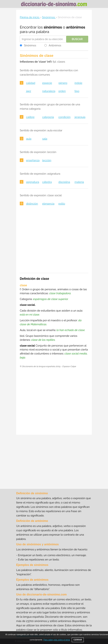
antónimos (76, 27)
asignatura (33, 182)
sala (45, 139)
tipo (77, 91)
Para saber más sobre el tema (57, 640)
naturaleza (49, 91)
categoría (48, 117)
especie (47, 83)
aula (29, 139)
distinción (32, 204)
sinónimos (53, 27)
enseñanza (33, 160)
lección (47, 160)
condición (65, 117)
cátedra (47, 182)
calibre (30, 117)
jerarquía (80, 117)
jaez (29, 91)
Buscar (77, 39)
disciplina (64, 182)
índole (78, 83)
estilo (62, 204)
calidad (31, 83)
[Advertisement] (54, 242)
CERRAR (78, 640)
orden (62, 91)
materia (79, 182)
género (63, 83)
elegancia (48, 204)
